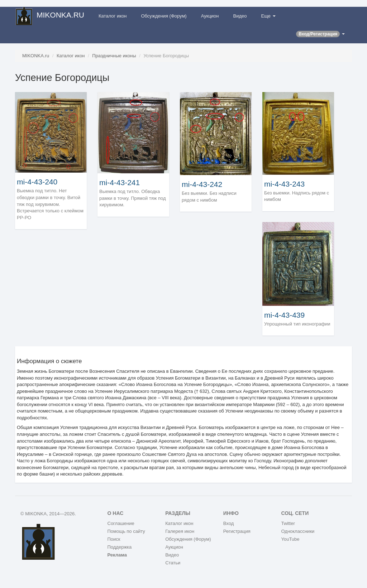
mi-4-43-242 (202, 184)
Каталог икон (113, 16)
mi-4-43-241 (120, 182)
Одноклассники (298, 531)
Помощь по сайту (126, 531)
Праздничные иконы (114, 56)
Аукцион (210, 16)
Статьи (173, 563)
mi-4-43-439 (284, 315)
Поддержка (120, 547)
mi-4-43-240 (37, 182)
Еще (268, 16)
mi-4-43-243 (284, 184)
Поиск (114, 539)
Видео (240, 16)
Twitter (288, 523)
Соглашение (121, 523)
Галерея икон (180, 531)
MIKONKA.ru (36, 56)
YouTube (290, 539)
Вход (228, 523)
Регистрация (237, 531)
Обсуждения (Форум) (164, 16)
